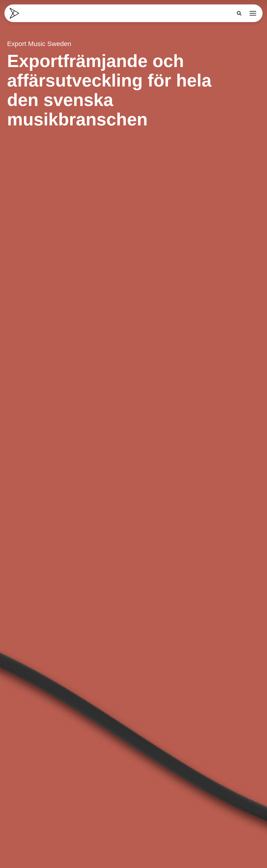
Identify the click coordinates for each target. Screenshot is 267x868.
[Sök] (239, 13)
